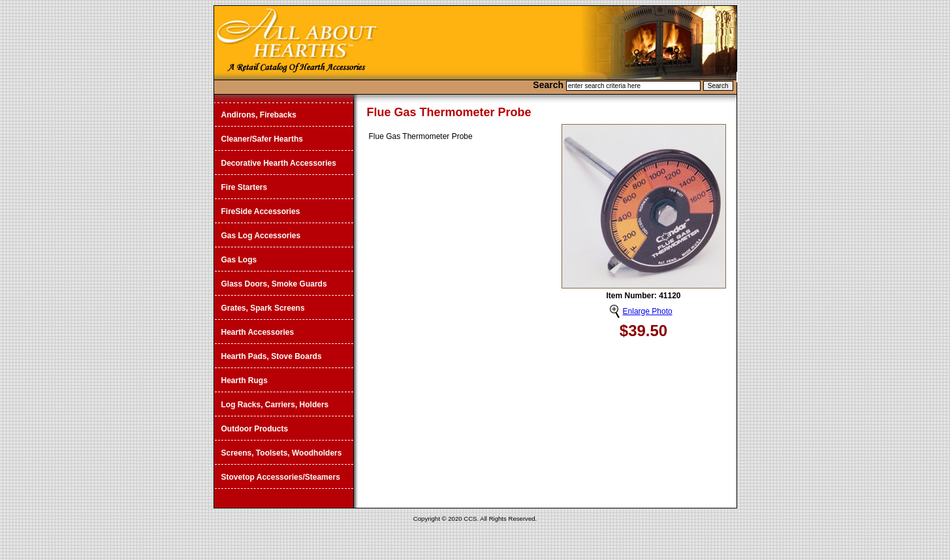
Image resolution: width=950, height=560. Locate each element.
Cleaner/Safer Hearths (262, 139)
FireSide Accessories (261, 211)
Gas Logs (239, 260)
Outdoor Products (255, 429)
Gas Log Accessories (261, 236)
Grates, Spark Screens (263, 308)
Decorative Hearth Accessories (279, 163)
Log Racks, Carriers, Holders (275, 405)
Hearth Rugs (245, 381)
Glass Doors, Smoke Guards (274, 284)
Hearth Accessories (258, 332)
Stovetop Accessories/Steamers (281, 477)
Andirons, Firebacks (259, 115)
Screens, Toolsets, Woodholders (282, 453)
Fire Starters (245, 187)
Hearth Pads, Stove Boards (272, 356)
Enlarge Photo (648, 311)
